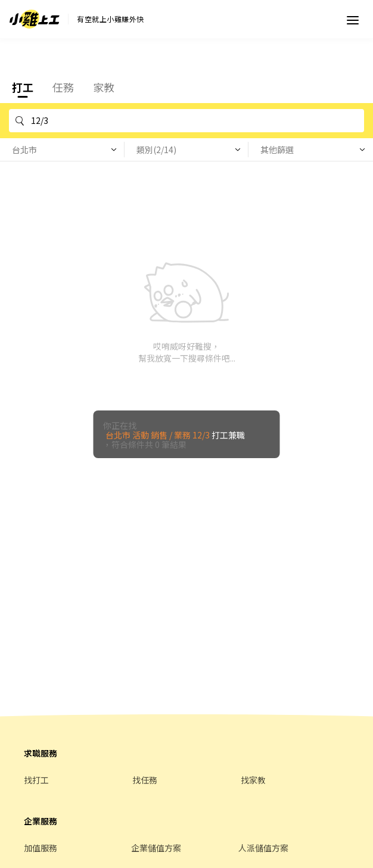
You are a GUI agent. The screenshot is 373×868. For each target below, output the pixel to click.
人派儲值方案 (263, 848)
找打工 (36, 780)
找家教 (253, 780)
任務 (63, 87)
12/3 (195, 121)
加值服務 (41, 848)
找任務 (145, 780)
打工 (23, 87)
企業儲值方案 (156, 848)
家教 (104, 87)
